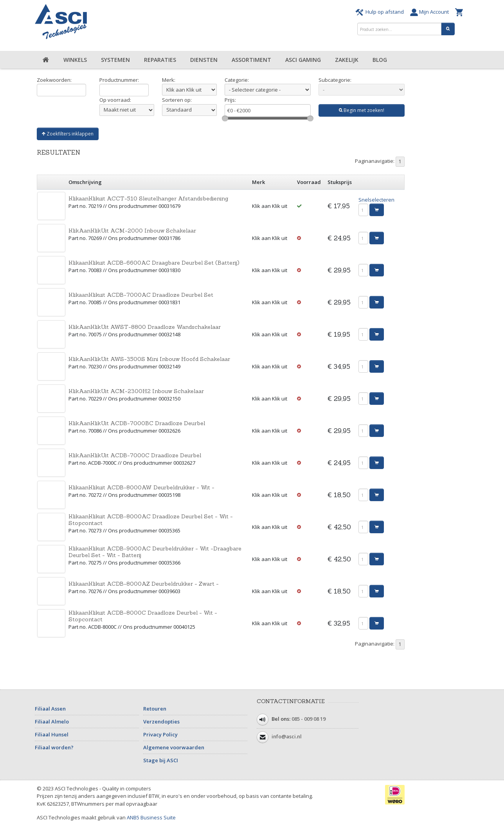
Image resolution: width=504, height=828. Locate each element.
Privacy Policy (160, 734)
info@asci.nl (287, 736)
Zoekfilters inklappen (68, 134)
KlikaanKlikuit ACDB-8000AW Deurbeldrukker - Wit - (141, 487)
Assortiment (251, 60)
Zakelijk (347, 60)
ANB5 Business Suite (151, 817)
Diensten (204, 60)
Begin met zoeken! (362, 110)
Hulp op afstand (381, 12)
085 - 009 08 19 (309, 719)
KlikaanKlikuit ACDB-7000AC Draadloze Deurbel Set (141, 295)
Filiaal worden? (54, 747)
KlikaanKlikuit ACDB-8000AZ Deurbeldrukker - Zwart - (144, 584)
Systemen (115, 60)
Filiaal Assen (50, 709)
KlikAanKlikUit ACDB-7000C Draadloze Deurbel (135, 455)
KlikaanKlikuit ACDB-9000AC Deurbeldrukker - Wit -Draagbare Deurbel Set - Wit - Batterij (155, 552)
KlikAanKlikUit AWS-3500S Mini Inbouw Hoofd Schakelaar (149, 359)
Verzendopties (161, 722)
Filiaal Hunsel (52, 734)
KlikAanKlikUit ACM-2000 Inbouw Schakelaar (132, 231)
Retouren (155, 709)
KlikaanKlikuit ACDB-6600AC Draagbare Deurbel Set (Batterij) (154, 263)
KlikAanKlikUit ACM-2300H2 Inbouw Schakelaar (136, 391)
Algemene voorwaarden (174, 747)
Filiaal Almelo (52, 722)
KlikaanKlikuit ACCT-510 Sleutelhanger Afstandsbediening (148, 198)
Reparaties (160, 60)
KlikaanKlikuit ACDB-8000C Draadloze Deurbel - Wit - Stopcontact (143, 616)
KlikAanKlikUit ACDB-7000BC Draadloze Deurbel (137, 423)
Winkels (75, 60)
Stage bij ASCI (161, 760)
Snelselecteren (376, 200)
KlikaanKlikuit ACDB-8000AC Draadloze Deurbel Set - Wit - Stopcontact (151, 520)
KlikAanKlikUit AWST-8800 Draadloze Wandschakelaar (145, 327)
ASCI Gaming (303, 60)
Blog (380, 60)
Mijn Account (431, 12)
